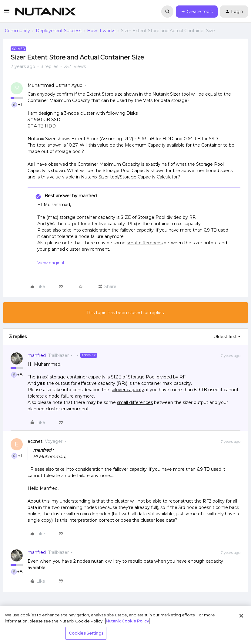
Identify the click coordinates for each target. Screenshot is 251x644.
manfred (37, 355)
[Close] (241, 616)
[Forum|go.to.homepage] (45, 12)
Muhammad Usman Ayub (55, 85)
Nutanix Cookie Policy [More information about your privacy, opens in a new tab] (127, 621)
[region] (125, 625)
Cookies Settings (86, 633)
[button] (7, 13)
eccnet (35, 441)
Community (17, 31)
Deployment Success (59, 31)
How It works (101, 31)
